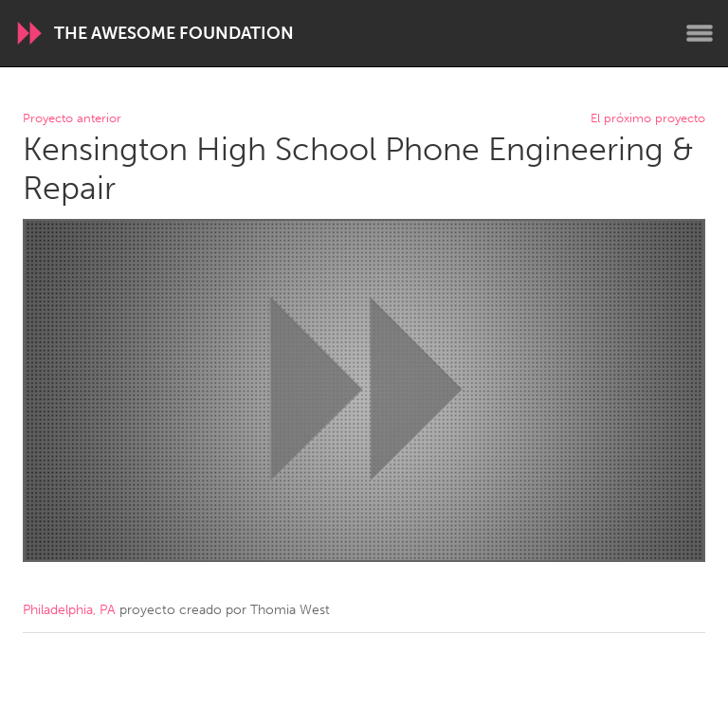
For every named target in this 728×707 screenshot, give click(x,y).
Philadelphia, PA (69, 610)
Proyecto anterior (72, 119)
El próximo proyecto (648, 119)
